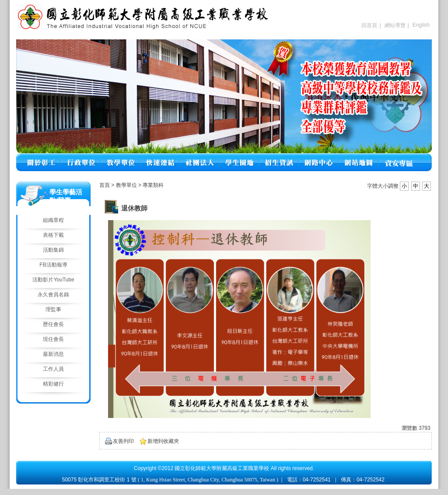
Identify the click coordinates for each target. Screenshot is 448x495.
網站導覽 (395, 25)
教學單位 (127, 185)
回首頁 (369, 25)
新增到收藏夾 (163, 441)
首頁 (105, 185)
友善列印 (123, 441)
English (421, 25)
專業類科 (153, 185)
